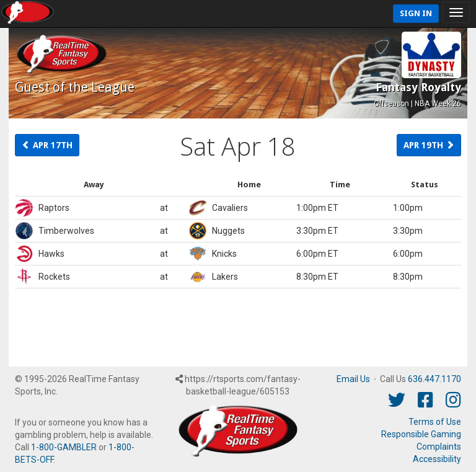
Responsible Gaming (421, 434)
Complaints (439, 447)
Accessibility (437, 459)
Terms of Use (435, 422)
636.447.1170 (434, 379)
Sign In (416, 13)
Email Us (353, 379)
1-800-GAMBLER (64, 447)
